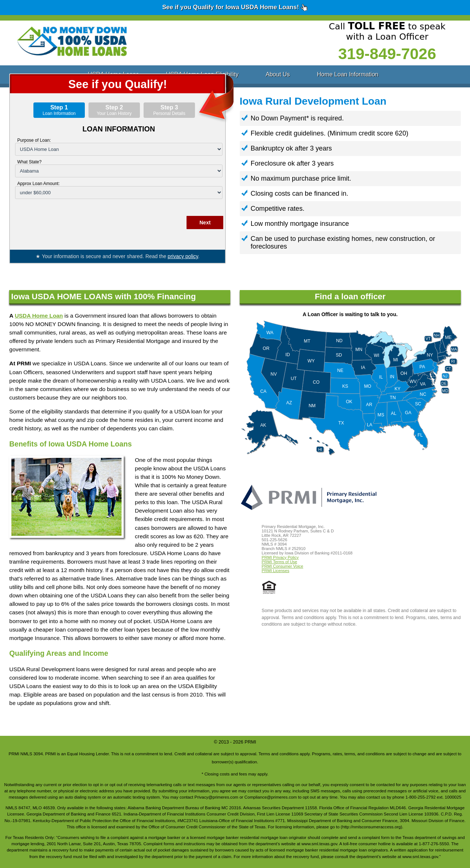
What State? (29, 162)
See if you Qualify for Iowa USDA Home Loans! (235, 8)
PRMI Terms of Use (280, 562)
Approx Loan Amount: (38, 184)
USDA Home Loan (39, 316)
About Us (278, 74)
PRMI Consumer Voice (283, 566)
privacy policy (183, 256)
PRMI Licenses (276, 571)
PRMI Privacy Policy (280, 557)
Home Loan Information (348, 74)
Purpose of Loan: (34, 140)
